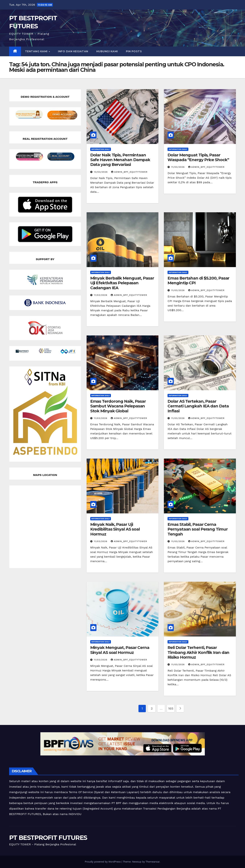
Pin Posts (134, 51)
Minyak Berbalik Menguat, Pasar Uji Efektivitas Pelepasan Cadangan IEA (122, 283)
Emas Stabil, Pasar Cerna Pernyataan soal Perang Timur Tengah (197, 529)
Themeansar (153, 862)
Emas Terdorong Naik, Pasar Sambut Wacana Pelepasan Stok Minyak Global (118, 406)
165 (171, 708)
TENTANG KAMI (37, 51)
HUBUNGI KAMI (107, 51)
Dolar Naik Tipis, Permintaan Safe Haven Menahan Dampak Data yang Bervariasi (120, 160)
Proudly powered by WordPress (103, 862)
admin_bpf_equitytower (129, 172)
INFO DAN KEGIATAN (73, 51)
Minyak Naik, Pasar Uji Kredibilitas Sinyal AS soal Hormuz (115, 529)
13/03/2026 (101, 172)
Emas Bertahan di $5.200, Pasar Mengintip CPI (198, 281)
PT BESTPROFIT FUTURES (48, 838)
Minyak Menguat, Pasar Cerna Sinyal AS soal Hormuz (120, 650)
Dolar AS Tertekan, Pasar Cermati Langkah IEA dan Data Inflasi (198, 406)
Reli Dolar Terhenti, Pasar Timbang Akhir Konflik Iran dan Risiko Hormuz (198, 652)
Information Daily (101, 149)
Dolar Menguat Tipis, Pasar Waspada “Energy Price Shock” (198, 157)
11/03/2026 (178, 167)
